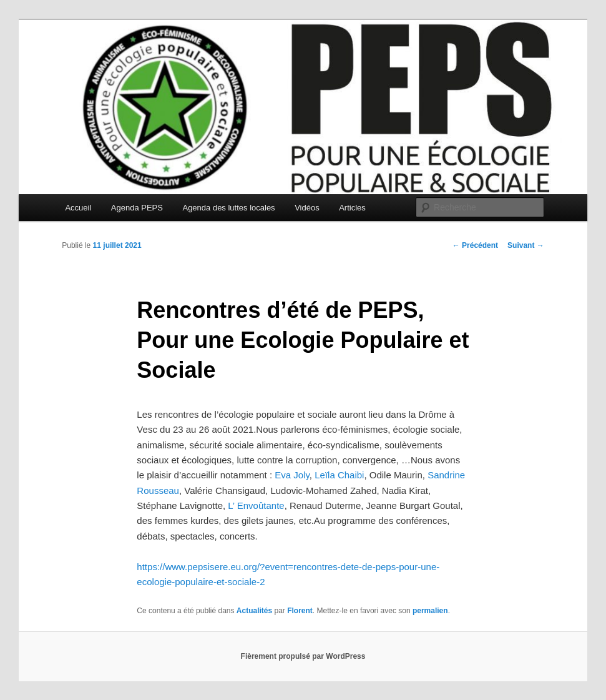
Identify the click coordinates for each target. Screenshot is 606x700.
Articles (352, 208)
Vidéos (307, 208)
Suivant (526, 245)
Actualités (254, 611)
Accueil (78, 208)
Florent (300, 611)
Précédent (475, 245)
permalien (430, 611)
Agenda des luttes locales (228, 208)
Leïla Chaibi (339, 475)
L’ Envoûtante (256, 505)
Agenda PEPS (137, 208)
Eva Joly (292, 475)
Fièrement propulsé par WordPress (303, 656)
